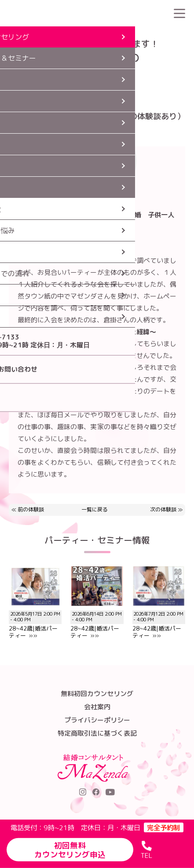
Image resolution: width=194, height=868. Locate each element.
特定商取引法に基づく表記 (97, 733)
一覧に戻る (95, 510)
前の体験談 (31, 509)
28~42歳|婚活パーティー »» (35, 621)
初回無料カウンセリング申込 (70, 850)
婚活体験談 (62, 33)
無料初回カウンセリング (97, 694)
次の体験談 (163, 509)
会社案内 (97, 707)
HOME (33, 33)
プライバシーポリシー (97, 720)
